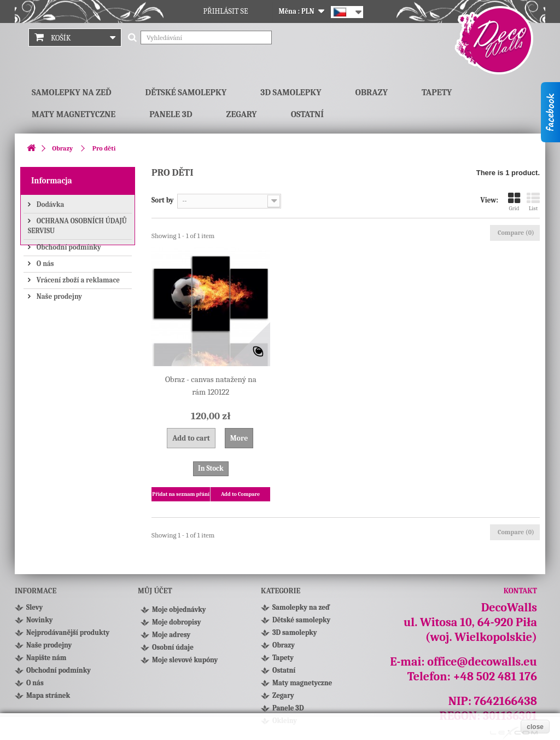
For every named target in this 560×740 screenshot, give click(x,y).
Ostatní (307, 114)
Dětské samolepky (186, 92)
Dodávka (49, 203)
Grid (514, 202)
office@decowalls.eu (482, 662)
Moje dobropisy (176, 625)
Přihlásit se (226, 11)
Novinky (39, 620)
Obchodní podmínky (68, 246)
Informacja (52, 181)
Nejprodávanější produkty (68, 632)
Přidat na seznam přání (181, 494)
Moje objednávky (179, 613)
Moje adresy (171, 638)
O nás (45, 262)
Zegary (242, 114)
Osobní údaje (173, 651)
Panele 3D (171, 114)
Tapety (437, 92)
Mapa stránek (48, 695)
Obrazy (372, 92)
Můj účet (155, 591)
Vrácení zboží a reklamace (77, 279)
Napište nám (46, 658)
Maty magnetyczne (74, 114)
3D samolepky (291, 92)
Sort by (163, 200)
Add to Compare (240, 494)
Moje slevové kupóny (185, 663)
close (535, 727)
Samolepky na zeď (72, 92)
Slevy (34, 607)
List (533, 202)
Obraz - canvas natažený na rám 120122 (211, 386)
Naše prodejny (59, 295)
